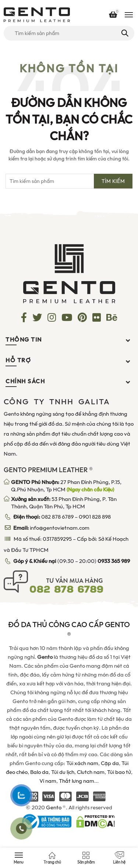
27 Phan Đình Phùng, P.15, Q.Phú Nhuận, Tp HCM (66, 486)
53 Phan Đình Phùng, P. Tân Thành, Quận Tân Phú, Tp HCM (64, 503)
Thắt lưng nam (77, 781)
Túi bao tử (119, 772)
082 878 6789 (57, 517)
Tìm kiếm (124, 33)
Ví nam (48, 781)
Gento (54, 808)
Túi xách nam (82, 763)
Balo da (39, 772)
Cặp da (110, 763)
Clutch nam (91, 772)
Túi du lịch (63, 772)
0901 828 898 (95, 517)
